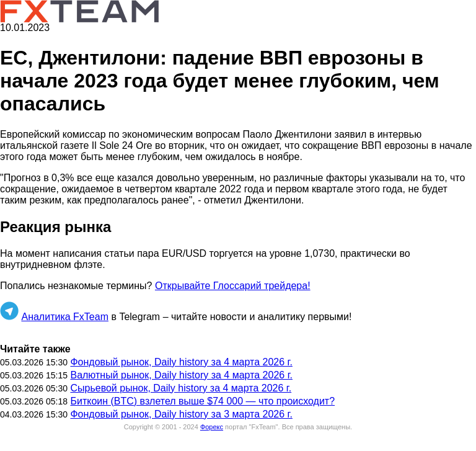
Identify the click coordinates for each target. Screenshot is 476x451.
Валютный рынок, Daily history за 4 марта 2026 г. (181, 375)
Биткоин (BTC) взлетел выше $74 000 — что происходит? (202, 401)
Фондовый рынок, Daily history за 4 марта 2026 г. (181, 362)
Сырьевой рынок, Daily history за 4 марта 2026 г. (181, 388)
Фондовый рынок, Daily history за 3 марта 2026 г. (181, 414)
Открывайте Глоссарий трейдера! (233, 286)
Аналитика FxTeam (65, 317)
